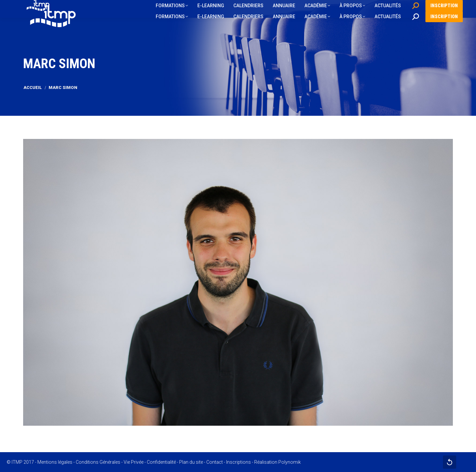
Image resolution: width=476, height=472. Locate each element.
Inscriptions (238, 462)
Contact (215, 462)
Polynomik (290, 462)
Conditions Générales (98, 462)
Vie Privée (134, 462)
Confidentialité (161, 462)
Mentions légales (55, 462)
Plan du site (191, 462)
